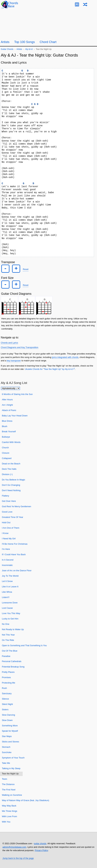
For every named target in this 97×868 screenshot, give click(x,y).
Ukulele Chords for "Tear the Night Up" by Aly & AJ (49, 369)
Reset (26, 269)
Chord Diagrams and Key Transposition (20, 347)
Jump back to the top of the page (18, 858)
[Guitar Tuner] (77, 4)
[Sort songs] (10, 388)
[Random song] (85, 4)
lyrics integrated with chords (65, 357)
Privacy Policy (41, 850)
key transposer (14, 361)
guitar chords (40, 843)
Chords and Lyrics (9, 343)
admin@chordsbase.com (14, 847)
